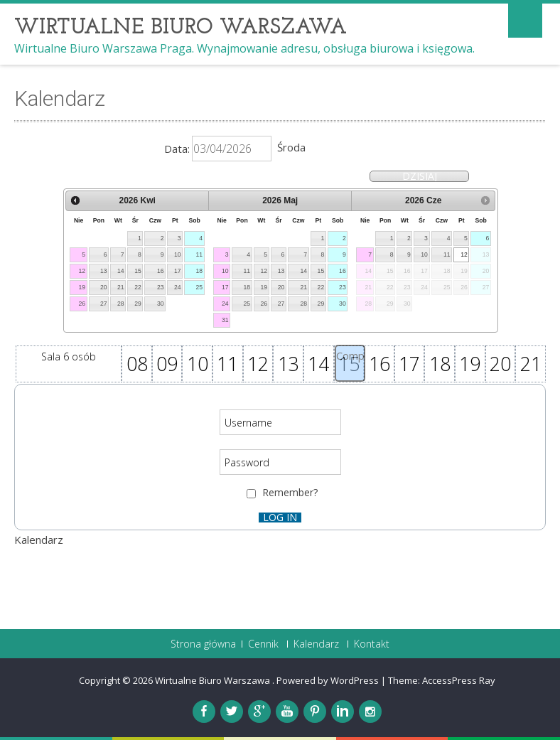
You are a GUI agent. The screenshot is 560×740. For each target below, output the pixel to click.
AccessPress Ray (459, 680)
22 (138, 287)
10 (178, 254)
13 (104, 271)
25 (200, 287)
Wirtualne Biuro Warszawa (214, 680)
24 (178, 287)
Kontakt (372, 644)
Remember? (290, 492)
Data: (177, 149)
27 (104, 304)
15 (138, 271)
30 (161, 304)
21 (121, 287)
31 (225, 320)
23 (161, 287)
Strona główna (203, 644)
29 (138, 304)
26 (82, 304)
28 (121, 304)
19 (82, 287)
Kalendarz (316, 644)
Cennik (263, 644)
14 (121, 271)
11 (200, 254)
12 (82, 271)
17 (178, 271)
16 (161, 271)
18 (200, 271)
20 (104, 287)
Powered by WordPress (328, 680)
